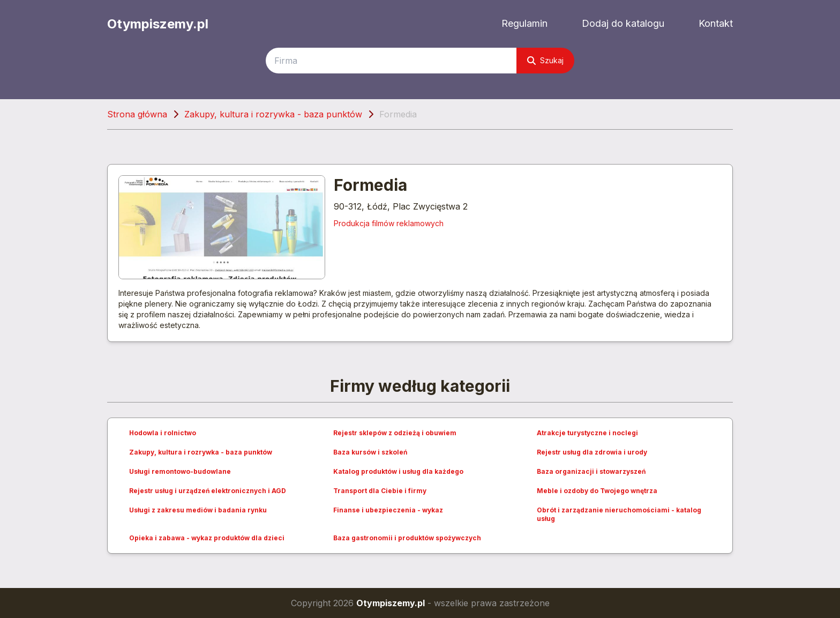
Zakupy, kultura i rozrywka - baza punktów (273, 114)
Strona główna (137, 114)
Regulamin (524, 23)
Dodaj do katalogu (623, 23)
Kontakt (716, 23)
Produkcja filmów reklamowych (389, 223)
